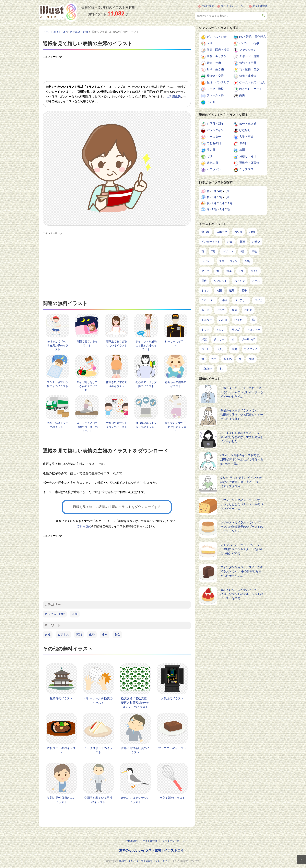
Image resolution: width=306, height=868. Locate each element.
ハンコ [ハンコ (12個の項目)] (223, 320)
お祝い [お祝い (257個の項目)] (256, 242)
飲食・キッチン (217, 56)
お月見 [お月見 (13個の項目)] (248, 310)
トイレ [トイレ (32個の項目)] (205, 291)
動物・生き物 (215, 69)
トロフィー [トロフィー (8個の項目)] (253, 330)
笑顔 (79, 634)
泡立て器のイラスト (172, 798)
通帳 (105, 634)
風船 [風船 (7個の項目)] (234, 349)
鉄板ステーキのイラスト (61, 750)
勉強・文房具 (248, 63)
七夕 (210, 156)
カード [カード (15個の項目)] (205, 310)
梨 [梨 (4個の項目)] (240, 359)
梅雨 (242, 150)
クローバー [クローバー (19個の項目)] (208, 300)
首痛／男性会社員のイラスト (135, 750)
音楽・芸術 (214, 63)
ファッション (248, 50)
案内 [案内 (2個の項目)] (222, 369)
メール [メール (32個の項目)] (256, 281)
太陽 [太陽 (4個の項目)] (251, 359)
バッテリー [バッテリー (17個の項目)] (241, 300)
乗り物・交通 (215, 76)
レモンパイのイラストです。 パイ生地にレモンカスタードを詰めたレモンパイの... (242, 549)
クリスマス (246, 169)
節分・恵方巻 (248, 124)
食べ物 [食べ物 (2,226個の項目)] (205, 232)
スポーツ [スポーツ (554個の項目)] (222, 232)
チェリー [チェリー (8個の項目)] (219, 339)
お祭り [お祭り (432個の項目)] (238, 232)
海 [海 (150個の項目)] (218, 271)
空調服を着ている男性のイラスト (98, 800)
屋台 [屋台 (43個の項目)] (204, 281)
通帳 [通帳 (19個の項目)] (224, 300)
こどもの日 (214, 143)
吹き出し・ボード (251, 89)
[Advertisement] (117, 69)
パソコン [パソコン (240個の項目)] (228, 251)
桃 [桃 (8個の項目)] (233, 339)
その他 (211, 102)
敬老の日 (212, 163)
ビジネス (63, 634)
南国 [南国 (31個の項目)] (219, 291)
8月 (227, 197)
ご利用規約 (208, 6)
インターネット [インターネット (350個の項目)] (211, 242)
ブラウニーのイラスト (172, 748)
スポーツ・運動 (249, 56)
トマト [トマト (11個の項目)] (205, 330)
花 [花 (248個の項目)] (203, 251)
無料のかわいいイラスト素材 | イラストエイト (153, 850)
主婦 (92, 634)
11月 (229, 203)
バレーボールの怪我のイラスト (98, 700)
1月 (222, 209)
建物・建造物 (248, 76)
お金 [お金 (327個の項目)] (230, 242)
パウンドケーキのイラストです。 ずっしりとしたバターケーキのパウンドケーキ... (242, 504)
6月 (214, 197)
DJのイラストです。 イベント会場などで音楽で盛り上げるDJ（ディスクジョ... (241, 482)
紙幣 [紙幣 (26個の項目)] (232, 291)
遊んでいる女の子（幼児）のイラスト (176, 427)
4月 (220, 191)
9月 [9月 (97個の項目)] (241, 271)
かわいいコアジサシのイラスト (135, 800)
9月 (214, 203)
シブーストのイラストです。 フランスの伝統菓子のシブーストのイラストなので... (242, 527)
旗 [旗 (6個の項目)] (203, 359)
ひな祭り (245, 130)
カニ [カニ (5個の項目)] (214, 359)
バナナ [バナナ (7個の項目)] (220, 349)
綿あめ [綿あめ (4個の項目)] (228, 359)
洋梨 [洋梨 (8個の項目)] (204, 339)
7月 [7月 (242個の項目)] (213, 251)
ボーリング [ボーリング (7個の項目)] (248, 339)
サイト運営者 (260, 6)
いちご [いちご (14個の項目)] (220, 310)
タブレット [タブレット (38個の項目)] (220, 281)
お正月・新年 (215, 124)
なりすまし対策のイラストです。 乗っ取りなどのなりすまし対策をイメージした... (242, 437)
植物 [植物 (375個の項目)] (252, 232)
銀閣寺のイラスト (61, 698)
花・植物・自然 (249, 69)
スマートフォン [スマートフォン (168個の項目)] (228, 261)
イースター (214, 137)
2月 (228, 209)
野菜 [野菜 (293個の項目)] (242, 242)
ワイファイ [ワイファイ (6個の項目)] (251, 349)
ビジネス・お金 (55, 614)
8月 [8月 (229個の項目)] (243, 251)
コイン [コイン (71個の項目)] (254, 271)
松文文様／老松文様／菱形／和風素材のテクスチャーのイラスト (135, 703)
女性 (48, 634)
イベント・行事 (249, 43)
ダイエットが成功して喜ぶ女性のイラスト (146, 345)
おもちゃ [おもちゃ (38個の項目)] (240, 281)
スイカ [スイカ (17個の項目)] (259, 300)
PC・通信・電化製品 (253, 37)
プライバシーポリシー (233, 6)
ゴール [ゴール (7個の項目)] (205, 349)
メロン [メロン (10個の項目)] (220, 330)
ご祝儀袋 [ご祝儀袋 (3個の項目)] (207, 369)
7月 (220, 197)
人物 (75, 614)
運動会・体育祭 (249, 163)
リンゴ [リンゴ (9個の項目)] (236, 330)
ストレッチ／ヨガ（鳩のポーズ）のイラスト (87, 427)
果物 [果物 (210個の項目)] (254, 251)
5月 (227, 191)
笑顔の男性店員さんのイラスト (61, 800)
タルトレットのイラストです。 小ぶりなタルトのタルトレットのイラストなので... (242, 594)
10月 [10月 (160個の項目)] (248, 261)
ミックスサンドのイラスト (98, 750)
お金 (117, 634)
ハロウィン (214, 169)
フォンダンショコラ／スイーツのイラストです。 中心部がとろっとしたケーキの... (242, 571)
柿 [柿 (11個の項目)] (253, 320)
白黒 (242, 95)
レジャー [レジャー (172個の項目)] (207, 261)
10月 (221, 203)
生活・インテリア (218, 82)
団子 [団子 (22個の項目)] (244, 291)
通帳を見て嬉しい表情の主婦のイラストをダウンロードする (117, 507)
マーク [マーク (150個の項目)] (205, 271)
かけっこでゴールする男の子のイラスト (58, 345)
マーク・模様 (215, 89)
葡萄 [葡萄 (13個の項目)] (234, 310)
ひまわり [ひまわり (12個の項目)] (240, 320)
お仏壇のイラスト (172, 698)
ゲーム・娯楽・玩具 (252, 82)
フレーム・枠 (215, 95)
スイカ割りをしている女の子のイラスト (87, 386)
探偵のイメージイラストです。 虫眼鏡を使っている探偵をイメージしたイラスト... (242, 415)
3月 (214, 191)
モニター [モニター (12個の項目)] (207, 320)
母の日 (244, 143)
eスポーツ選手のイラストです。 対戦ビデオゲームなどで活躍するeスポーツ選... (242, 459)
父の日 (211, 150)
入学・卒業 (246, 137)
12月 (215, 209)
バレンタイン (215, 130)
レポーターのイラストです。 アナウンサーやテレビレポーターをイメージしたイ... (242, 392)
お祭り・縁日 (248, 156)
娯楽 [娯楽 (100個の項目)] (229, 271)
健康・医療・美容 (218, 50)
